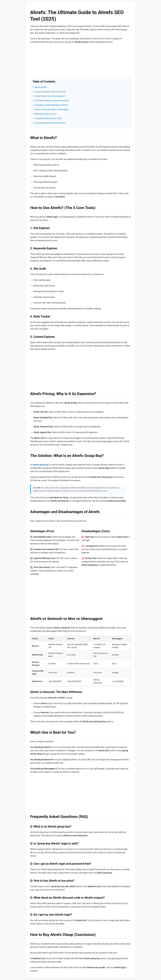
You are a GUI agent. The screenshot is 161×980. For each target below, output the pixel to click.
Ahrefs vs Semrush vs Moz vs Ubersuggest (52, 109)
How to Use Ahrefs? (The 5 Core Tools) (50, 92)
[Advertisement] (80, 62)
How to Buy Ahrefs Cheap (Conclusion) (50, 123)
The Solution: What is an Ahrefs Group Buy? (52, 101)
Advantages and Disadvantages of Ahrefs (51, 105)
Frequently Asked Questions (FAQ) (48, 118)
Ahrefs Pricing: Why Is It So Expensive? (50, 96)
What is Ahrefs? (41, 87)
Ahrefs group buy (41, 465)
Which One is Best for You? (45, 114)
